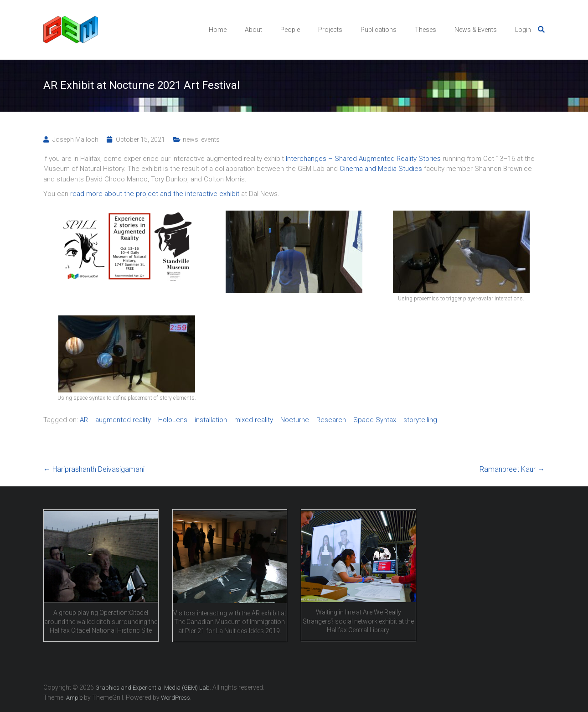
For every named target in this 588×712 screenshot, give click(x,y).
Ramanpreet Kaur (512, 469)
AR (84, 420)
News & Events (476, 30)
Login (523, 30)
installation (211, 420)
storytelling (420, 420)
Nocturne (295, 420)
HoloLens (173, 420)
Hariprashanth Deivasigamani (94, 469)
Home (218, 30)
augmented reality (123, 420)
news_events (201, 139)
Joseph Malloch (75, 139)
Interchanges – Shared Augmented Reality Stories (363, 159)
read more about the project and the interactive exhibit (155, 194)
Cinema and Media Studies (381, 169)
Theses (426, 30)
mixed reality (254, 420)
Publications (379, 30)
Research (331, 420)
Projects (330, 30)
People (290, 30)
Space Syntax (375, 420)
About (253, 30)
